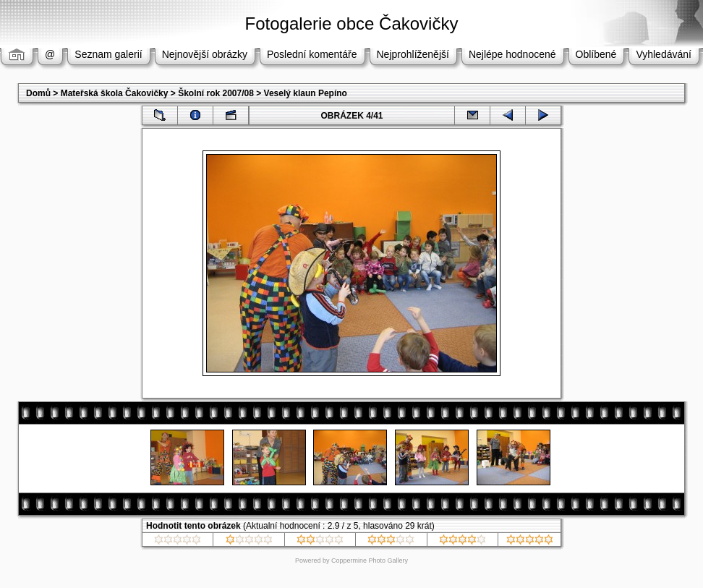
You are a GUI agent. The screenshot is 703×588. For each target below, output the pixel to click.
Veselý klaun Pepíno (306, 93)
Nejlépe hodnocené (512, 54)
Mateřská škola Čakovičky (115, 93)
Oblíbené (596, 54)
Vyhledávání (664, 54)
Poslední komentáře (312, 54)
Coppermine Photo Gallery (370, 561)
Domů (38, 93)
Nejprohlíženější (413, 54)
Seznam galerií (108, 54)
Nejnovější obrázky (205, 54)
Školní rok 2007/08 (216, 93)
